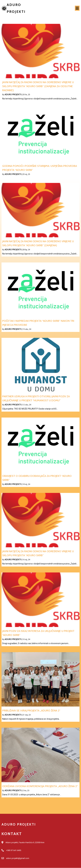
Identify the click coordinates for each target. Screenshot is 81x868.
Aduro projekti (13, 94)
